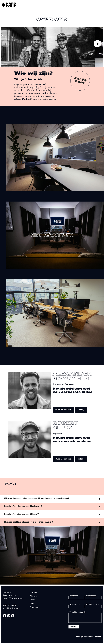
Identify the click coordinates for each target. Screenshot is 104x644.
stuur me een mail (63, 410)
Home (32, 600)
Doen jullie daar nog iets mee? (28, 522)
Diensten (34, 596)
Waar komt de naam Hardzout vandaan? (37, 499)
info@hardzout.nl (11, 609)
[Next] (97, 44)
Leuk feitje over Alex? (21, 514)
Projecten (34, 607)
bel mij (81, 410)
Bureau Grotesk (94, 637)
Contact (33, 593)
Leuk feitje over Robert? (23, 506)
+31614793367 (9, 605)
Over (32, 604)
